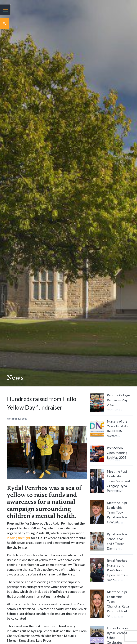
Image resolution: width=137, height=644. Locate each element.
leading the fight (19, 538)
